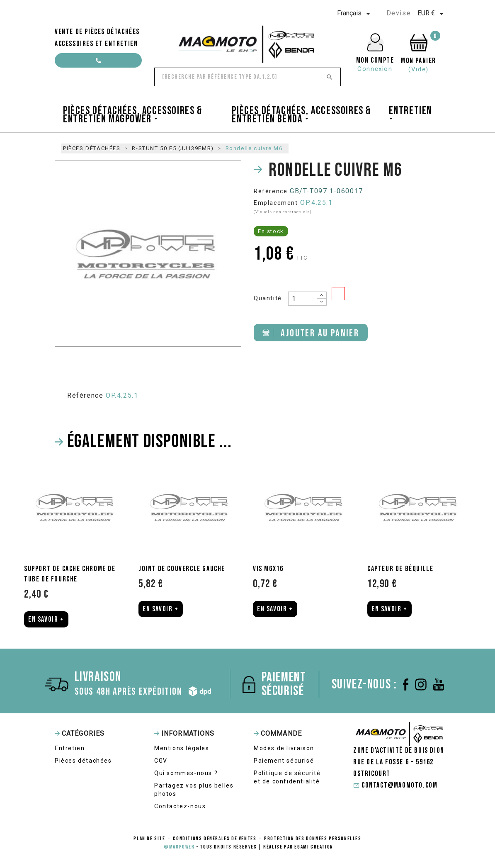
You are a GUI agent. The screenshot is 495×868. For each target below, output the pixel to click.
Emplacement (276, 203)
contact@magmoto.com (98, 63)
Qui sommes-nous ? (186, 773)
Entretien (70, 748)
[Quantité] (303, 299)
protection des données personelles (313, 839)
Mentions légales (182, 748)
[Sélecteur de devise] (432, 14)
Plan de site (149, 839)
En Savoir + (46, 619)
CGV (161, 761)
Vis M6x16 (268, 569)
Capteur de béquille (400, 569)
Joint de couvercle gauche (182, 569)
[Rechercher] (247, 77)
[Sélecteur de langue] (355, 14)
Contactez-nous (180, 806)
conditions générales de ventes (215, 839)
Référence (271, 191)
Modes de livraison (284, 748)
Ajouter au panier (311, 333)
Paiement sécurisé (284, 761)
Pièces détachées (83, 761)
